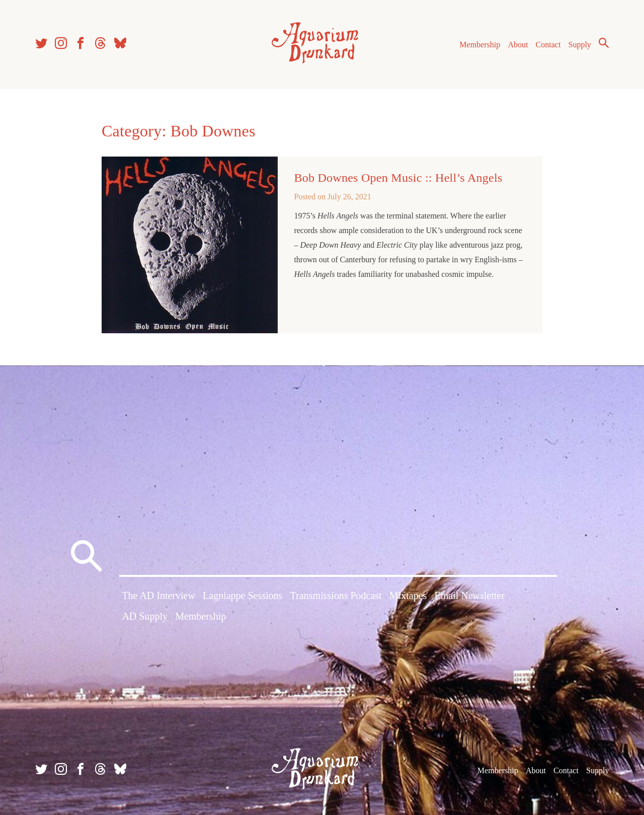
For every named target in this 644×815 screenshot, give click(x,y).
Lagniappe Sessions (243, 596)
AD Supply (145, 616)
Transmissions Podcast (336, 596)
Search (604, 43)
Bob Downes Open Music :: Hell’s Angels (398, 178)
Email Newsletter (469, 596)
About (518, 45)
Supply (580, 45)
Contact (548, 45)
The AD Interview (158, 596)
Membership (480, 45)
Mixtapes (408, 596)
